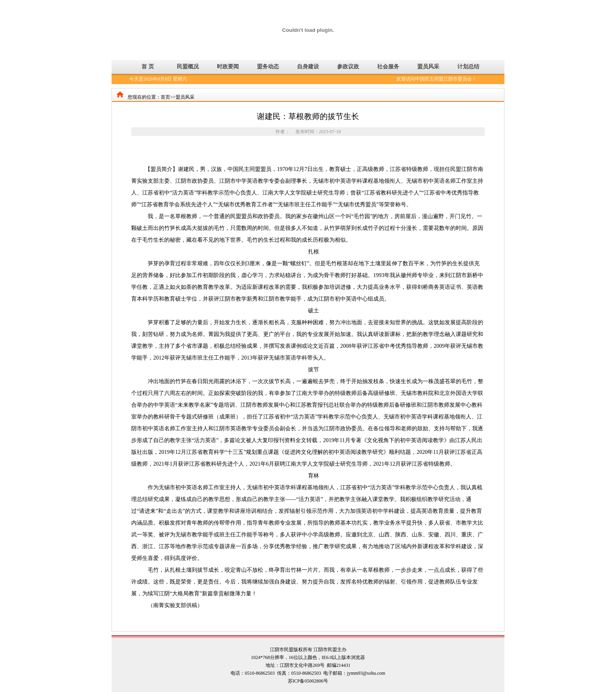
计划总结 (468, 67)
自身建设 (308, 67)
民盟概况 (188, 67)
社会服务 (388, 67)
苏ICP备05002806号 (308, 681)
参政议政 (348, 67)
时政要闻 (228, 67)
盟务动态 (268, 67)
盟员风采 (428, 67)
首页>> (168, 97)
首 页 (148, 67)
